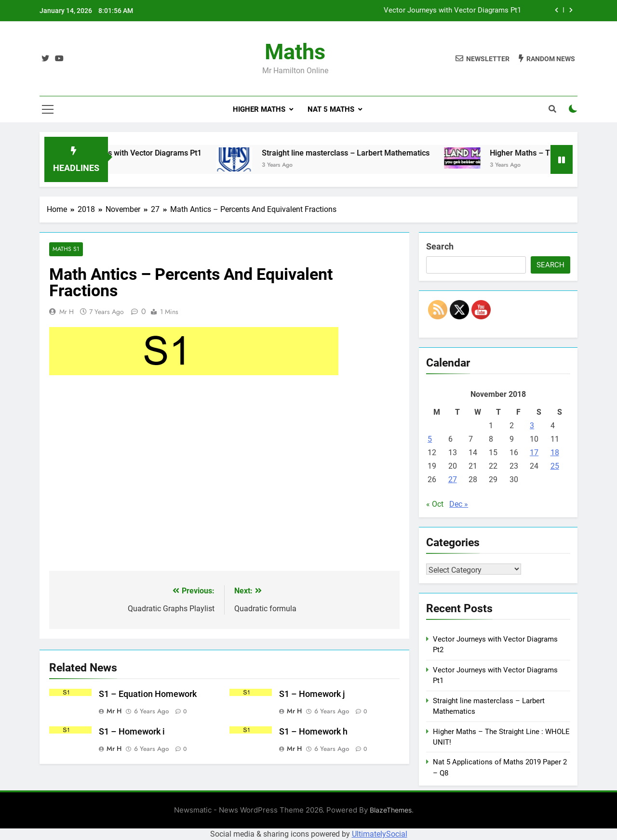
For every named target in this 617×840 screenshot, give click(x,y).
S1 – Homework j (312, 695)
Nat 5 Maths (331, 109)
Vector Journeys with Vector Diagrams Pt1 (452, 11)
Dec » (459, 504)
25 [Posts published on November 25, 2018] (555, 466)
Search (440, 246)
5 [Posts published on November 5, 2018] (430, 439)
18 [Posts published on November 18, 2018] (555, 453)
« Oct (435, 504)
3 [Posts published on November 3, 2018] (532, 426)
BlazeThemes (391, 810)
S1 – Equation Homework (148, 695)
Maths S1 (66, 249)
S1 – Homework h (313, 732)
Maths (295, 52)
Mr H (67, 312)
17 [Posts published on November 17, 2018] (534, 453)
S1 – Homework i (132, 732)
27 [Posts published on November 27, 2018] (453, 479)
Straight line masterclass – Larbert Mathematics (361, 153)
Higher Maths (259, 109)
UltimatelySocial (380, 834)
